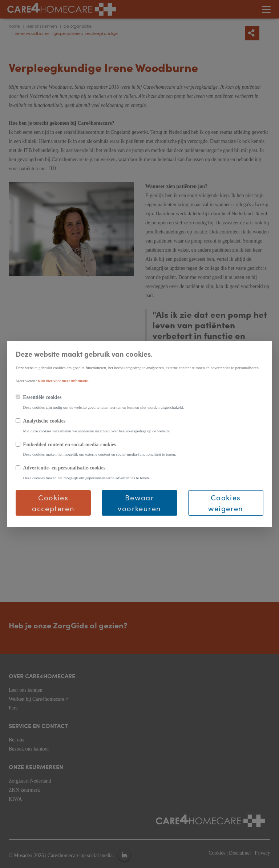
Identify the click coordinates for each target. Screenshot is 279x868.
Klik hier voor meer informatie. (63, 381)
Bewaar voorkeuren (139, 503)
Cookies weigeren (226, 503)
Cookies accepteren (53, 503)
